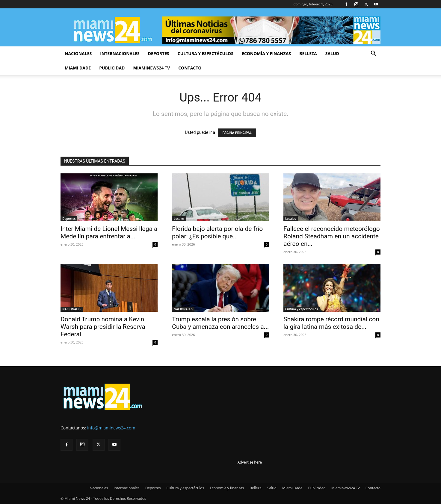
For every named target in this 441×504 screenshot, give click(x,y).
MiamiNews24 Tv (151, 68)
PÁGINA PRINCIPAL (237, 133)
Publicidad (112, 68)
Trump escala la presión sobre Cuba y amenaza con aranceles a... (220, 323)
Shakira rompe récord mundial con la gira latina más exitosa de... (331, 323)
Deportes (159, 53)
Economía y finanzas (266, 53)
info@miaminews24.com (111, 428)
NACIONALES (72, 309)
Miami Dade (78, 68)
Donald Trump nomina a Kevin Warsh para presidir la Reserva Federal (103, 327)
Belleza (308, 53)
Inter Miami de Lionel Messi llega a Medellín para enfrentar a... (109, 233)
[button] (373, 54)
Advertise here (250, 462)
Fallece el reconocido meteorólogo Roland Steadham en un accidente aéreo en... (332, 236)
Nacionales (78, 53)
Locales (179, 219)
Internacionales (120, 53)
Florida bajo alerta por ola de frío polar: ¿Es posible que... (217, 233)
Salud (332, 53)
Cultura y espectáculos (206, 53)
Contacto (190, 68)
